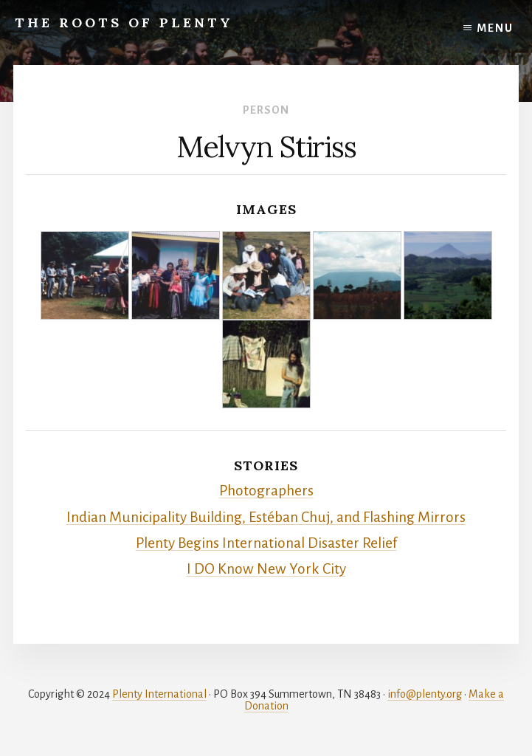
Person (266, 110)
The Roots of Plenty (124, 23)
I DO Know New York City (266, 569)
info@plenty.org (425, 694)
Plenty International (159, 694)
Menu (495, 28)
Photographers (266, 491)
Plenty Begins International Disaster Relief (266, 543)
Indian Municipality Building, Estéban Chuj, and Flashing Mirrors (266, 517)
